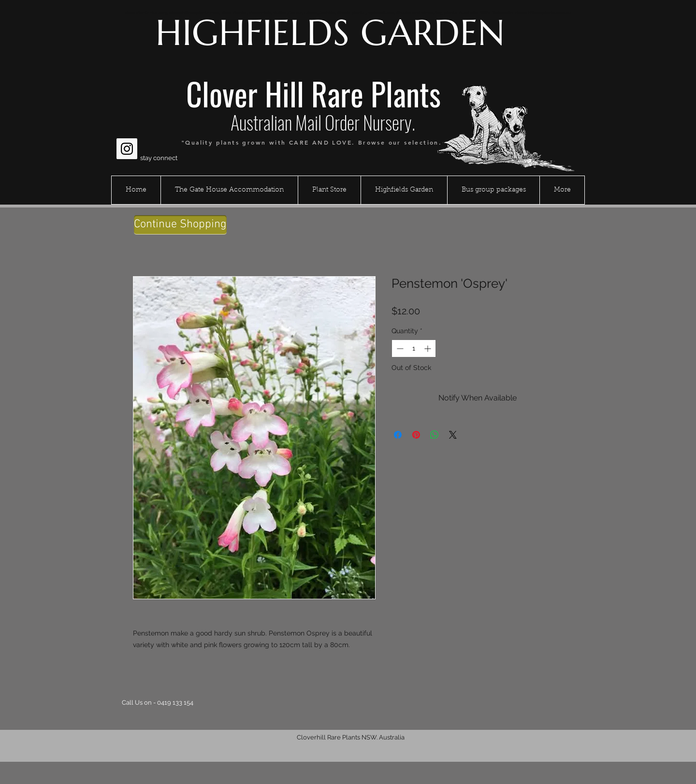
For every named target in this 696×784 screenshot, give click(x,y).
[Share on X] (453, 435)
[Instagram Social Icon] (127, 149)
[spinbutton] (414, 348)
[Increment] (428, 348)
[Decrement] (399, 348)
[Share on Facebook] (398, 435)
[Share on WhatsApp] (435, 435)
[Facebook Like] (135, 125)
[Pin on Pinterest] (416, 435)
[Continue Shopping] (180, 225)
